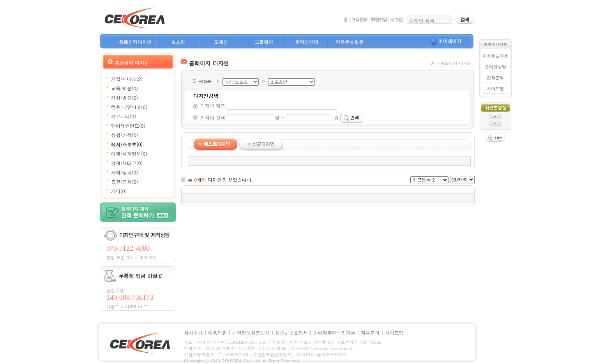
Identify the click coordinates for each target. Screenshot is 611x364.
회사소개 (193, 333)
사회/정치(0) (124, 172)
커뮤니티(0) (124, 116)
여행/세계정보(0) (129, 154)
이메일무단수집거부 (334, 333)
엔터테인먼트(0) (128, 126)
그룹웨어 (264, 42)
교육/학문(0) (124, 88)
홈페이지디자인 (135, 42)
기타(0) (119, 191)
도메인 (221, 42)
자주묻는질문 (350, 42)
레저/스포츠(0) (127, 144)
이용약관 (217, 333)
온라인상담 (307, 42)
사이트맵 (495, 89)
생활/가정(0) (124, 135)
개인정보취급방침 (251, 333)
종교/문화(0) (124, 182)
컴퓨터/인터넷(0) (129, 107)
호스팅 (178, 42)
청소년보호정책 (291, 333)
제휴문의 (370, 333)
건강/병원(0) (124, 98)
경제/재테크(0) (127, 163)
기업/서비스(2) (127, 79)
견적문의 (495, 78)
